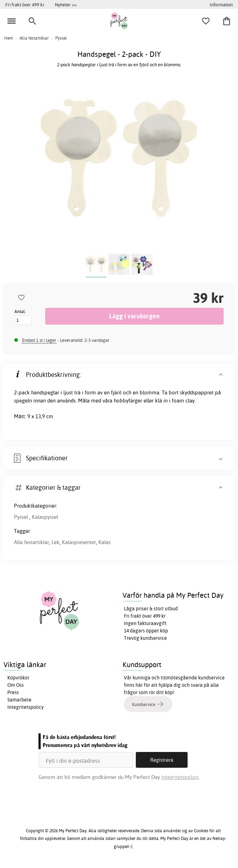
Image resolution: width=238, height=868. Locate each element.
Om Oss (16, 685)
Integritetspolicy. (180, 777)
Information (221, 5)
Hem (9, 38)
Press (13, 692)
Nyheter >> (66, 5)
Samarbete (19, 700)
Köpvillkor (18, 678)
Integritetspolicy (26, 707)
